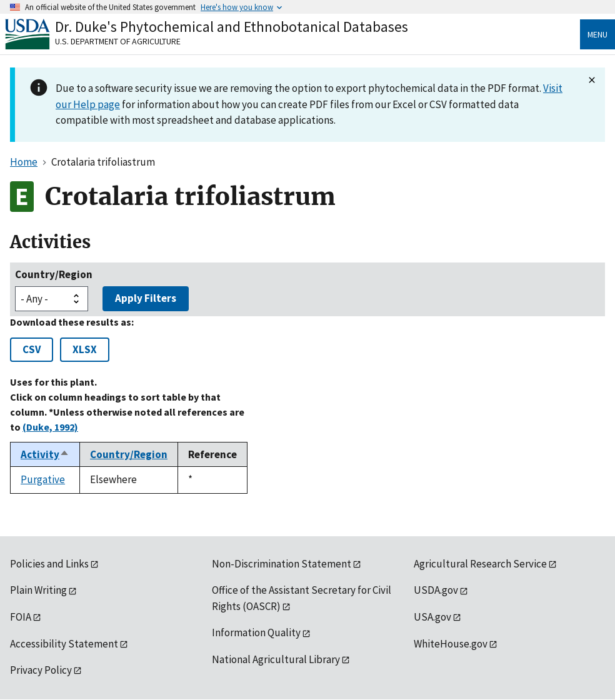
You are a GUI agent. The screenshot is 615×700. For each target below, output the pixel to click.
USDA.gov (436, 590)
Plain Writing (38, 590)
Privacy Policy (41, 670)
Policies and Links (49, 564)
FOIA (21, 617)
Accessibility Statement (64, 644)
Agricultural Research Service (480, 564)
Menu (597, 34)
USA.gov (432, 617)
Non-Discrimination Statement (282, 564)
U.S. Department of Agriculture (118, 41)
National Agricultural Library (276, 659)
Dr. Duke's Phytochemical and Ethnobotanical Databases (232, 27)
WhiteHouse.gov (451, 644)
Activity (45, 454)
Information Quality (256, 632)
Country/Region (54, 274)
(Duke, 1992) (50, 427)
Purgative (43, 479)
